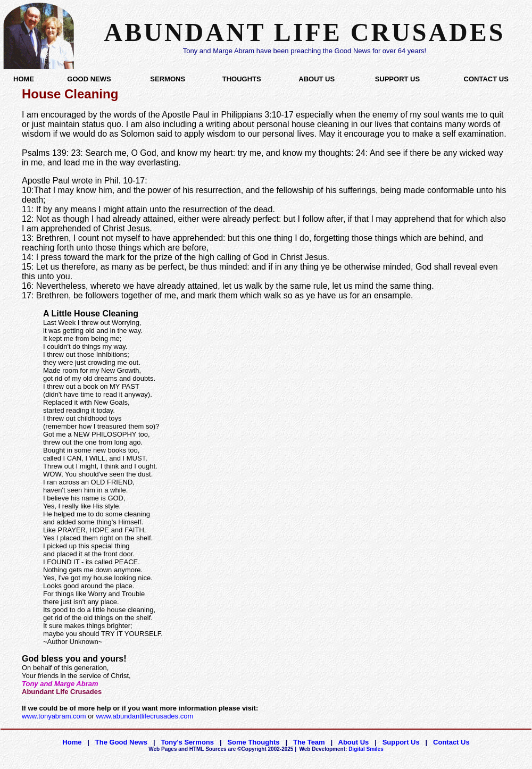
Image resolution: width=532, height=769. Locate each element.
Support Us (401, 742)
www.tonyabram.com (54, 716)
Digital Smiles (342, 749)
